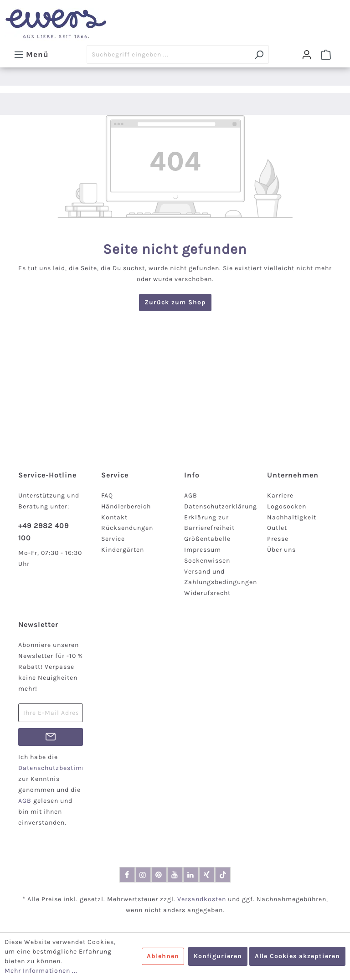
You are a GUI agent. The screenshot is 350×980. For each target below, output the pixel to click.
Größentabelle (207, 539)
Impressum (203, 550)
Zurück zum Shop (175, 302)
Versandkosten (202, 899)
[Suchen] (259, 54)
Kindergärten (123, 550)
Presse (278, 539)
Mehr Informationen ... (41, 971)
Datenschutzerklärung (221, 506)
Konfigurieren (218, 956)
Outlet (277, 528)
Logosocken (287, 506)
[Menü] (31, 54)
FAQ (107, 495)
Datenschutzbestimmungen (63, 768)
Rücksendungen (127, 528)
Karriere (280, 495)
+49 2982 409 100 (44, 532)
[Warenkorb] (326, 55)
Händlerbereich (126, 506)
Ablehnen (163, 956)
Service (113, 539)
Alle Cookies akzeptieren (297, 956)
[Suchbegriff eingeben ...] (168, 54)
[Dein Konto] (307, 55)
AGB (191, 495)
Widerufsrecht (207, 593)
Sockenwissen (207, 561)
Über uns (281, 550)
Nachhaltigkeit (292, 517)
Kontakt (114, 517)
